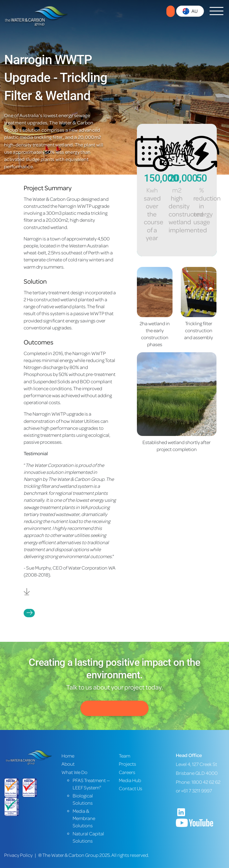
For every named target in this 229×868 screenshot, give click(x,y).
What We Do (74, 772)
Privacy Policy (18, 855)
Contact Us (114, 708)
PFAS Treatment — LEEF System (91, 784)
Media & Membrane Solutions (84, 818)
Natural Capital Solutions (88, 837)
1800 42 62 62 (206, 782)
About (68, 764)
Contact (171, 11)
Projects (29, 613)
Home (68, 756)
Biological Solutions (83, 799)
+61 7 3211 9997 (196, 791)
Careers (127, 772)
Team (125, 756)
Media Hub (130, 780)
